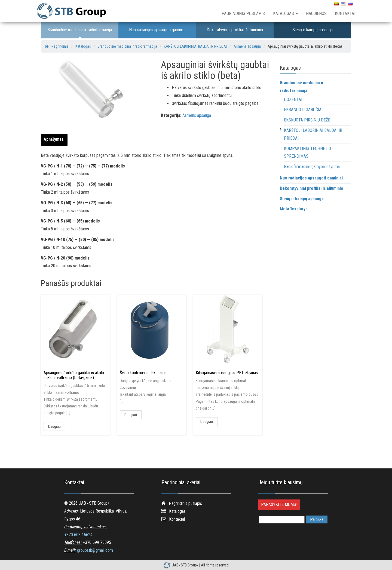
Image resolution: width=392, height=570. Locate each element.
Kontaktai (345, 13)
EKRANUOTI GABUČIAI (303, 110)
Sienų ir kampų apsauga (313, 30)
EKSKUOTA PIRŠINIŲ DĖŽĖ (307, 120)
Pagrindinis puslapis (243, 13)
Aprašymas (54, 139)
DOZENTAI (293, 100)
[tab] (55, 140)
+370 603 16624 (78, 535)
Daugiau (54, 426)
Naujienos (316, 13)
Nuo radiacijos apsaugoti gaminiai (157, 30)
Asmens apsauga (197, 115)
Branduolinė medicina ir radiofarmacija (80, 30)
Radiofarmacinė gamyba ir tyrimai (312, 167)
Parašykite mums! (279, 505)
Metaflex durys (294, 209)
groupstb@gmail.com (95, 550)
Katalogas (285, 13)
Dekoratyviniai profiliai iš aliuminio (235, 30)
